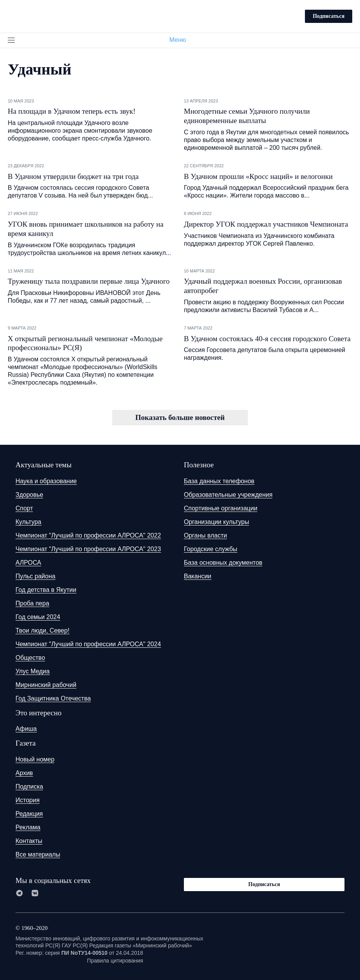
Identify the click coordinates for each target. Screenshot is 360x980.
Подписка (29, 787)
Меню (181, 40)
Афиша (26, 729)
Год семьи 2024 (38, 617)
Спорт (24, 508)
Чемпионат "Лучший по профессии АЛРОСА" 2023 (88, 549)
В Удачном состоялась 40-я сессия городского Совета (267, 339)
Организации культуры (216, 522)
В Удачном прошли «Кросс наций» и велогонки (258, 176)
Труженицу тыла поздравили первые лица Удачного (89, 281)
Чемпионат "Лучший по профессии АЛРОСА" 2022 (88, 535)
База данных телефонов (219, 481)
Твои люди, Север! (42, 630)
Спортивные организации (221, 508)
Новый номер (35, 759)
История (28, 800)
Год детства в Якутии (46, 590)
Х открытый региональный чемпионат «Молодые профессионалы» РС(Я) (85, 343)
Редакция (29, 814)
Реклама (28, 827)
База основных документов (223, 563)
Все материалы (38, 854)
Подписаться (329, 16)
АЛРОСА (28, 563)
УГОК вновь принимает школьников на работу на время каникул (86, 229)
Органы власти (205, 535)
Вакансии (198, 576)
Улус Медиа (33, 671)
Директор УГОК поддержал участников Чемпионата (266, 224)
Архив (24, 773)
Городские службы (211, 549)
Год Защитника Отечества (53, 698)
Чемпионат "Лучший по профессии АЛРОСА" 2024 (88, 644)
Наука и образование (46, 481)
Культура (29, 522)
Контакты (29, 841)
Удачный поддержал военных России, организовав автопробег (263, 286)
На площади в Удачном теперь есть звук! (72, 111)
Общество (30, 658)
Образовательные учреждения (228, 495)
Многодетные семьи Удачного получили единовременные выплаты (247, 116)
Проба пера (32, 603)
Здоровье (29, 495)
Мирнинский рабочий (46, 685)
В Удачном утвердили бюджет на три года (73, 176)
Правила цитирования (115, 961)
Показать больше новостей (180, 417)
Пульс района (35, 576)
